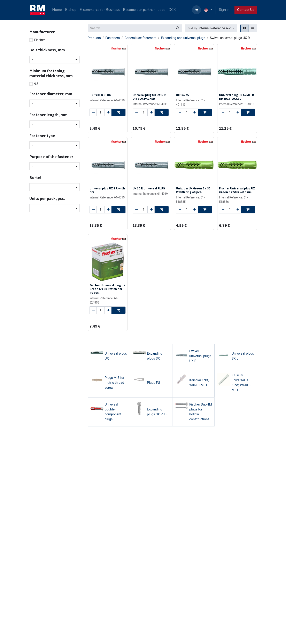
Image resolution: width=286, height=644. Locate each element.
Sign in (224, 10)
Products (94, 38)
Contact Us (246, 10)
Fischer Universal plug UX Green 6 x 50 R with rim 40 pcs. (107, 289)
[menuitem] (57, 10)
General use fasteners (140, 38)
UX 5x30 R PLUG (100, 95)
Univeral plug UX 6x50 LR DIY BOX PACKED (236, 97)
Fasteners (113, 38)
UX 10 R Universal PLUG (149, 188)
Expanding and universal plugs (183, 38)
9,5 (36, 84)
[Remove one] (93, 112)
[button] (211, 28)
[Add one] (108, 112)
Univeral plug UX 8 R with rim (107, 190)
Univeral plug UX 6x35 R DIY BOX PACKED (149, 97)
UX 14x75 (182, 95)
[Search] (178, 28)
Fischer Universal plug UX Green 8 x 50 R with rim (237, 190)
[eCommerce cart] (196, 10)
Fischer (40, 40)
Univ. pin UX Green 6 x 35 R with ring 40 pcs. (193, 190)
